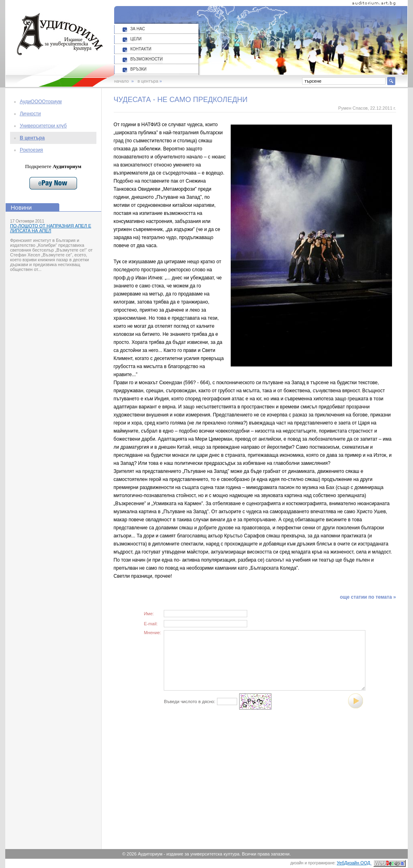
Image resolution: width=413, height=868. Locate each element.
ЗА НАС (138, 29)
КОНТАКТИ (141, 49)
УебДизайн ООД (371, 863)
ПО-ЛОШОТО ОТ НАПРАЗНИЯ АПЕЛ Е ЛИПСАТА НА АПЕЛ (51, 228)
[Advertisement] (192, 787)
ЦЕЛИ (136, 39)
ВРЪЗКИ (138, 69)
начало (121, 81)
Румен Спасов (353, 108)
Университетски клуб (43, 126)
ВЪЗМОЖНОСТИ (146, 59)
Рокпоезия (31, 150)
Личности (30, 114)
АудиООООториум (41, 102)
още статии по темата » (368, 597)
